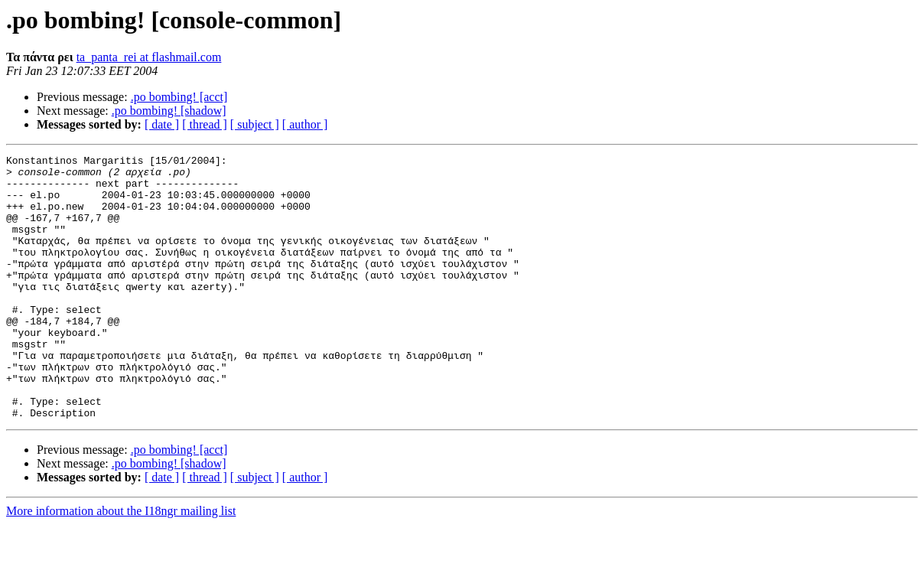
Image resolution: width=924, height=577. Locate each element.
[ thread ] (205, 124)
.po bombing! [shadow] (169, 111)
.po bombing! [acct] (179, 97)
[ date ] (162, 124)
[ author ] (305, 124)
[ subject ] (255, 124)
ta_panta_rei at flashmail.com (149, 57)
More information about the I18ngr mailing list (121, 564)
